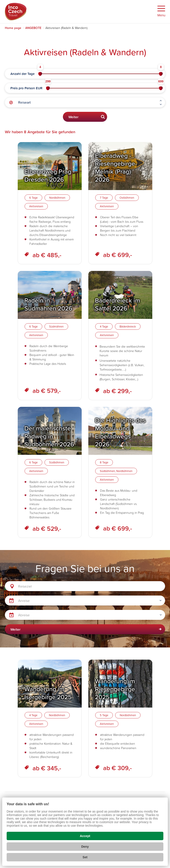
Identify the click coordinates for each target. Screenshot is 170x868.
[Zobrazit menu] (161, 12)
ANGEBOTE (33, 28)
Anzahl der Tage (22, 74)
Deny (85, 847)
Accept (85, 836)
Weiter (73, 117)
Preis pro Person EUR (26, 88)
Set (85, 857)
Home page (13, 28)
